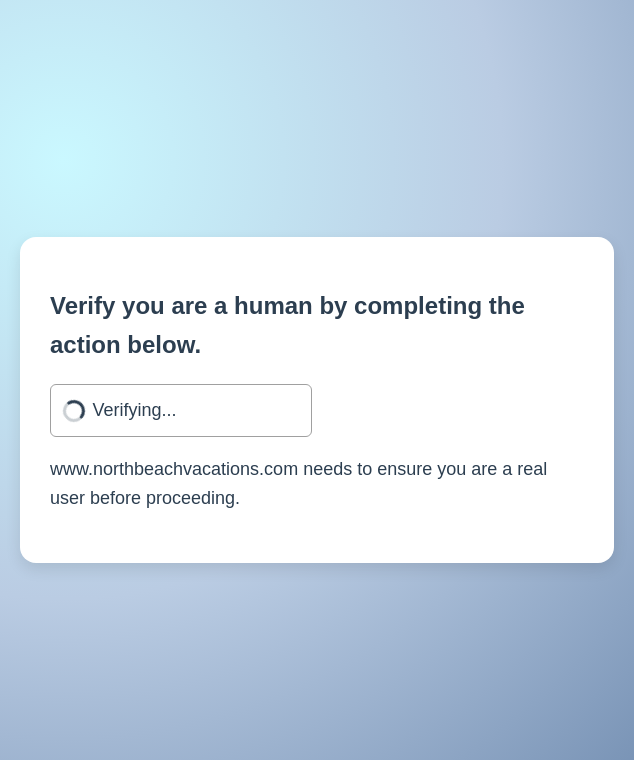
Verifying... (135, 410)
